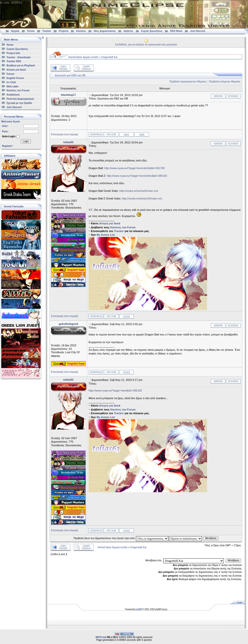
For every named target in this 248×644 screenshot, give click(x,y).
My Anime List (106, 235)
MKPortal (101, 637)
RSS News (176, 31)
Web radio (13, 86)
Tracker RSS (14, 61)
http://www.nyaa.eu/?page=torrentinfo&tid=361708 (135, 168)
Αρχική (15, 31)
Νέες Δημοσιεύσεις (105, 31)
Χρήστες (128, 31)
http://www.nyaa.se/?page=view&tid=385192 (115, 390)
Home (10, 45)
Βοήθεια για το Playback (21, 66)
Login (26, 141)
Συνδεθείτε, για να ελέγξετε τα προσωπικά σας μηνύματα (146, 45)
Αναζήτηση (13, 95)
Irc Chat (11, 82)
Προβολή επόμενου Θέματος (225, 82)
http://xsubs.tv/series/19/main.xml (142, 198)
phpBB (139, 609)
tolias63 (68, 142)
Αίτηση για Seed (16, 70)
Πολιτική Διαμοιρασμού (20, 99)
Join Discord (198, 31)
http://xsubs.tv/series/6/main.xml (139, 191)
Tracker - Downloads (19, 57)
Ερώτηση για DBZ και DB (70, 75)
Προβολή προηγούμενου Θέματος (188, 82)
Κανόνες (81, 31)
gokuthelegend (68, 324)
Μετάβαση (211, 538)
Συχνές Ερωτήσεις (152, 31)
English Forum (15, 78)
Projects (64, 31)
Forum (31, 31)
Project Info (13, 53)
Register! (7, 146)
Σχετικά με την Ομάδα (19, 103)
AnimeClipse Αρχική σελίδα (83, 57)
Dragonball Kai (110, 57)
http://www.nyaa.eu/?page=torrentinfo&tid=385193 (137, 176)
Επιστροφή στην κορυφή (65, 134)
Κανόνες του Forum (18, 90)
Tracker (47, 31)
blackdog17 (68, 95)
